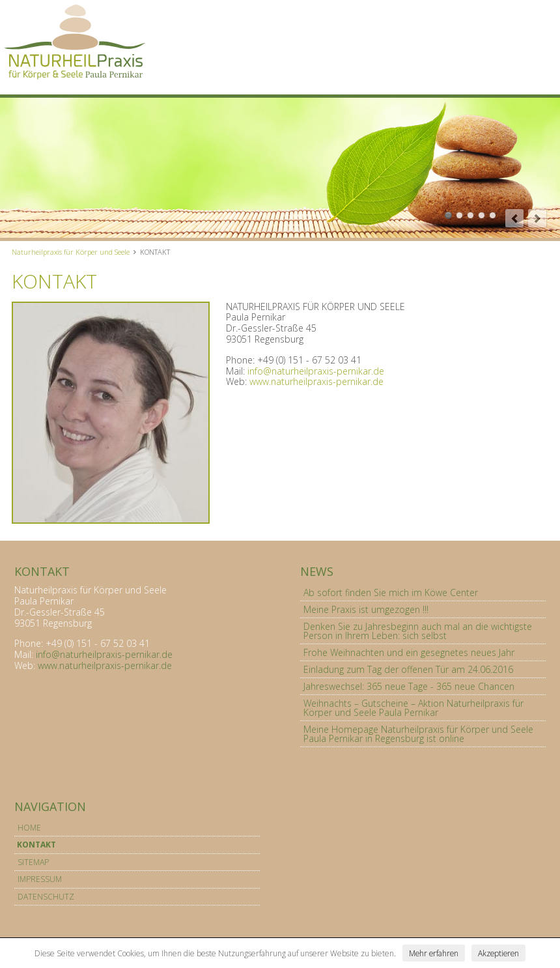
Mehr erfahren (434, 953)
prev (514, 218)
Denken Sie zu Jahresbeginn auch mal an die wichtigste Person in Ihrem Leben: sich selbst (418, 631)
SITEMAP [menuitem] (33, 862)
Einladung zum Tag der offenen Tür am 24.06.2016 (408, 669)
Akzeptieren (498, 953)
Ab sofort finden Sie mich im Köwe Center (391, 592)
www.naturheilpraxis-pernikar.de (316, 381)
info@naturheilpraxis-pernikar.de (316, 371)
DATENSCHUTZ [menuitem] (46, 897)
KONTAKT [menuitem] (36, 845)
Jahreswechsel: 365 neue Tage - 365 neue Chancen (409, 686)
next (537, 218)
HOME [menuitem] (29, 828)
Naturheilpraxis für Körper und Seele (71, 252)
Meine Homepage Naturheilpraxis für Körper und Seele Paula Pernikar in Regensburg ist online (418, 734)
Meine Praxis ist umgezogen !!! (366, 609)
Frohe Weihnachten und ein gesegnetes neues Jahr (409, 652)
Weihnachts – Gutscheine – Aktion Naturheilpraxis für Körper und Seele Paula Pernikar (413, 708)
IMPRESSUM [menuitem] (40, 879)
